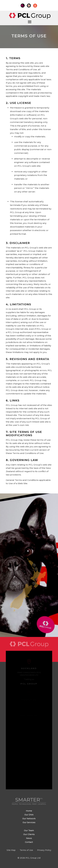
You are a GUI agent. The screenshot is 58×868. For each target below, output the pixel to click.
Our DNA (29, 815)
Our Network (29, 819)
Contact (29, 842)
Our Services (29, 822)
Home (29, 811)
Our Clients (29, 834)
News (29, 838)
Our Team (29, 830)
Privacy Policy (44, 850)
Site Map (11, 850)
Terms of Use (26, 850)
